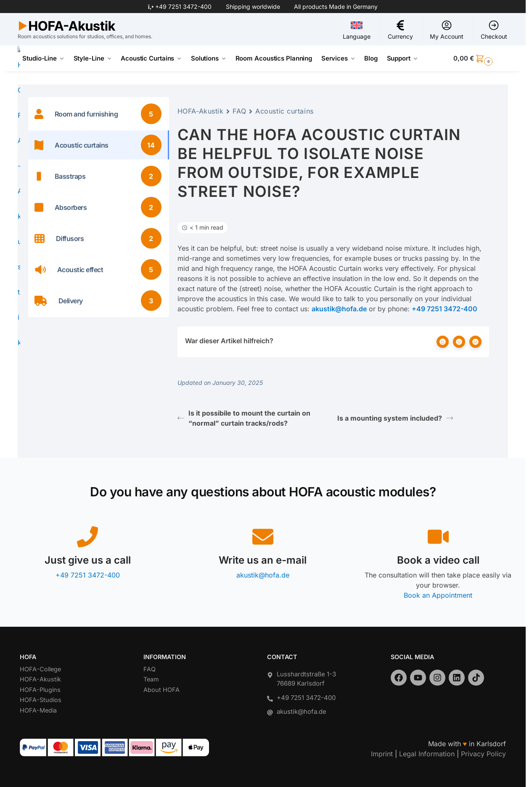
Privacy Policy (483, 754)
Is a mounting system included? (395, 418)
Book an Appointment (438, 595)
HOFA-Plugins (40, 690)
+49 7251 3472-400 (183, 7)
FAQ (239, 111)
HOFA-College (40, 669)
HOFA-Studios (41, 700)
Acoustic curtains (285, 111)
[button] (481, 58)
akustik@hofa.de (263, 575)
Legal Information (427, 754)
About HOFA (161, 690)
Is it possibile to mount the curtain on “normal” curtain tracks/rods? (244, 418)
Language (357, 30)
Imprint (382, 754)
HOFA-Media (38, 710)
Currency (400, 30)
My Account (447, 30)
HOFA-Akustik (201, 111)
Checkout (494, 30)
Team (151, 679)
